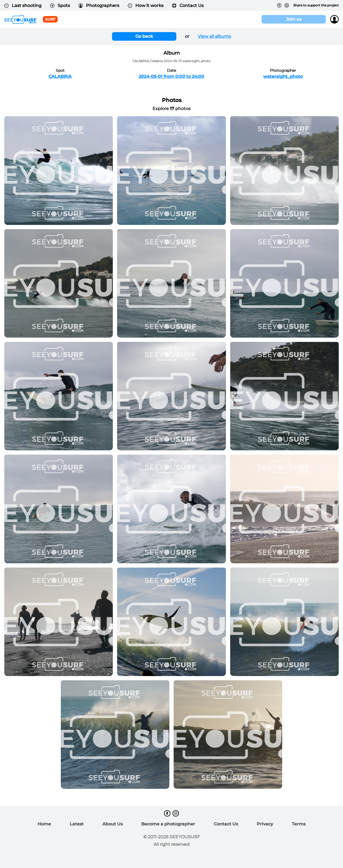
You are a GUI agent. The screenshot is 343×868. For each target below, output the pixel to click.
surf (50, 19)
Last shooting (23, 5)
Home (44, 824)
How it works (146, 5)
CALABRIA (60, 76)
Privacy (265, 824)
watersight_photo (283, 76)
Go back (144, 36)
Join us (294, 19)
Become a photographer (168, 824)
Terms (299, 824)
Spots (60, 5)
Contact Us (188, 5)
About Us (113, 824)
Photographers (99, 5)
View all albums (214, 36)
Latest (77, 824)
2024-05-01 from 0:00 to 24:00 (171, 76)
